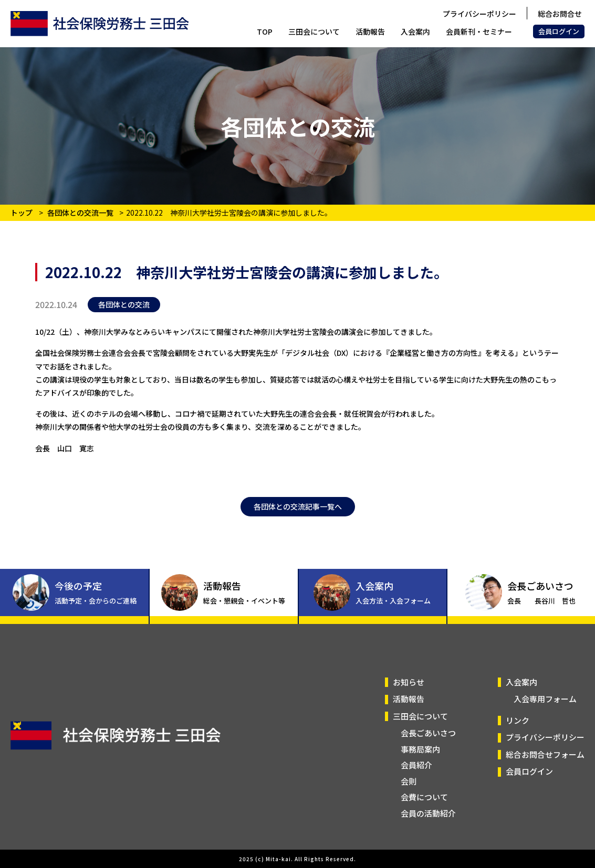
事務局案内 (420, 749)
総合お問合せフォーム (545, 754)
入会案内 (415, 31)
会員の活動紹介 (428, 813)
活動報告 (370, 31)
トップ (22, 213)
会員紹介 (416, 765)
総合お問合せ (560, 14)
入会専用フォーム (545, 699)
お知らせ (409, 682)
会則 (409, 781)
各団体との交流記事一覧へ (298, 506)
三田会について (314, 31)
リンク (518, 720)
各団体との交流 (124, 304)
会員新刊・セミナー (479, 31)
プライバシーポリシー (479, 14)
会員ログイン (559, 31)
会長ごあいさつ (428, 733)
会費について (424, 797)
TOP (265, 31)
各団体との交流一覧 (81, 213)
